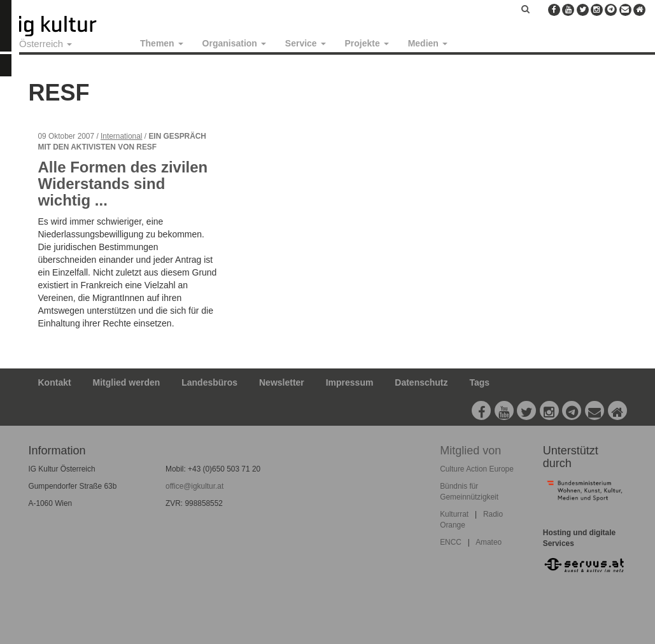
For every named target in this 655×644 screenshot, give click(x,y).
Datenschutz (421, 382)
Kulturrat (454, 514)
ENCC (451, 542)
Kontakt (55, 382)
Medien (428, 43)
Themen (162, 43)
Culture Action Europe (477, 469)
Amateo (489, 542)
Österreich (46, 44)
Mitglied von (470, 451)
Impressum (350, 382)
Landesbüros (209, 382)
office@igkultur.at (194, 486)
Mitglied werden (127, 382)
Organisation (234, 43)
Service (306, 43)
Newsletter (282, 382)
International (121, 136)
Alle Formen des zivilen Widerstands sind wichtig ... (123, 184)
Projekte (367, 43)
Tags (479, 382)
